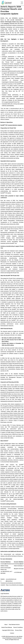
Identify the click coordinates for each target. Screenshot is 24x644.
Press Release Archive (14, 625)
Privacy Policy (18, 630)
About (6, 625)
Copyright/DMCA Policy (8, 630)
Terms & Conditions (18, 627)
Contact (12, 633)
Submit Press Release (7, 627)
